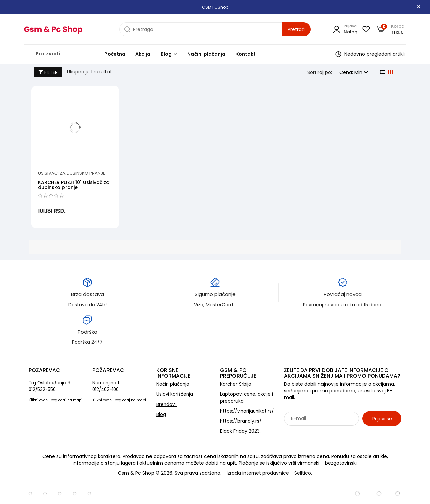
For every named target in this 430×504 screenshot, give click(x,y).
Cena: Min (354, 72)
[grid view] (390, 72)
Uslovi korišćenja (175, 394)
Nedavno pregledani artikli (370, 54)
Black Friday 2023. (240, 431)
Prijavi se (382, 419)
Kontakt (246, 54)
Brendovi (167, 404)
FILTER (48, 72)
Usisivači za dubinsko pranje (72, 173)
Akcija (143, 54)
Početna (115, 54)
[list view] (382, 72)
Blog (169, 54)
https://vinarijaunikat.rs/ (247, 411)
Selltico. (303, 473)
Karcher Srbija (236, 384)
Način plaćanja (174, 384)
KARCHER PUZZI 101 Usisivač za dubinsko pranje (74, 185)
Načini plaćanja (206, 54)
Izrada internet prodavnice (258, 473)
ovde (44, 400)
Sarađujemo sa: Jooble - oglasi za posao (326, 433)
